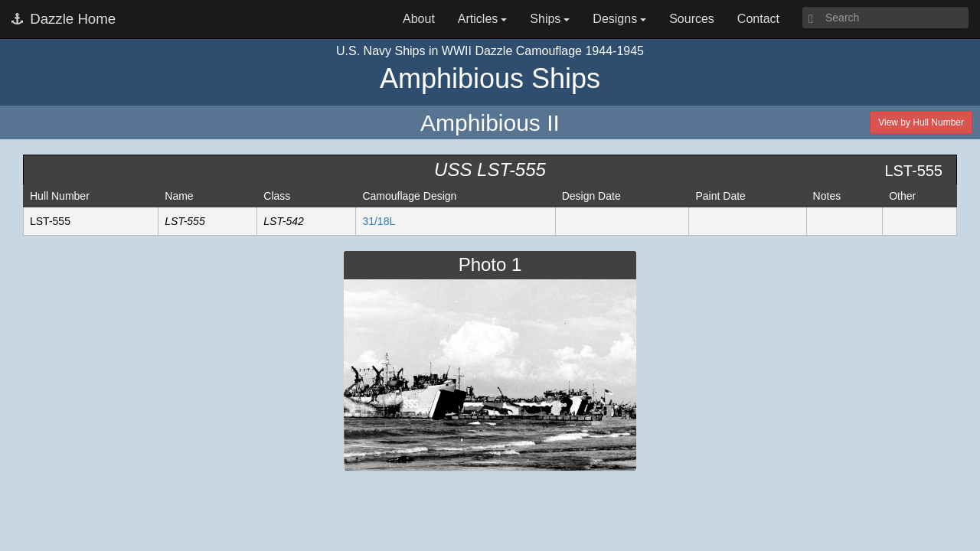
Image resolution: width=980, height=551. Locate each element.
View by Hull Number (921, 122)
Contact (758, 19)
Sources (692, 19)
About (419, 19)
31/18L (379, 221)
